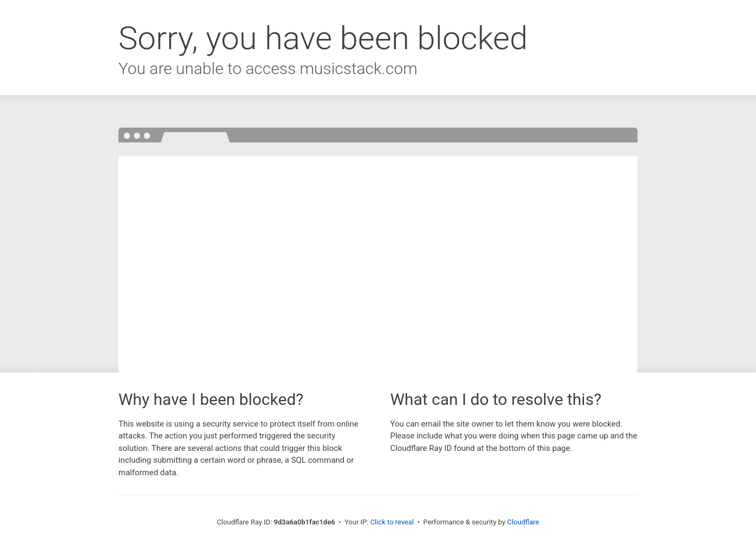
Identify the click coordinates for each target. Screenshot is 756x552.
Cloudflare (523, 522)
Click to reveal (392, 522)
